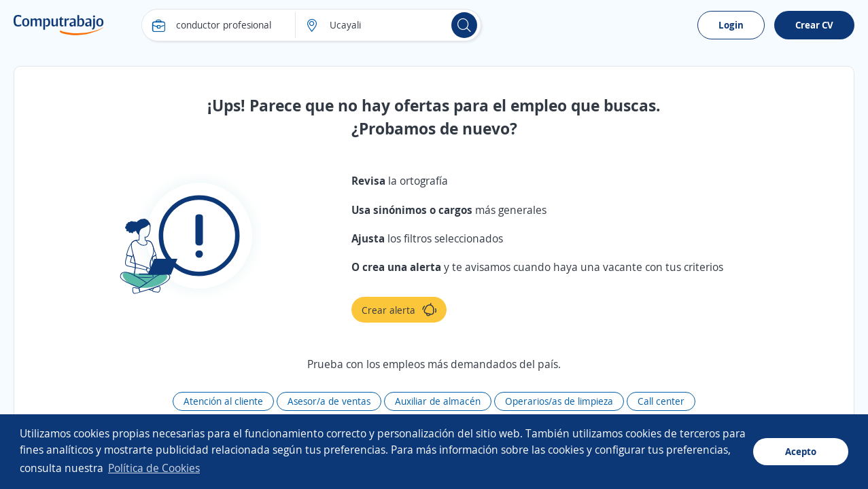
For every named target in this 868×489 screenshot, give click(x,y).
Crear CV (814, 25)
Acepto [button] (801, 451)
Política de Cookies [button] (154, 468)
